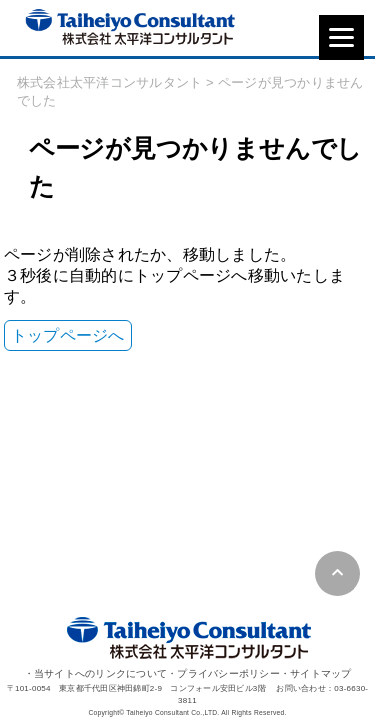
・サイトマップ (316, 673)
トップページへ (68, 335)
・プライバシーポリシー (223, 673)
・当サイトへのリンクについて (96, 673)
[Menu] (341, 37)
